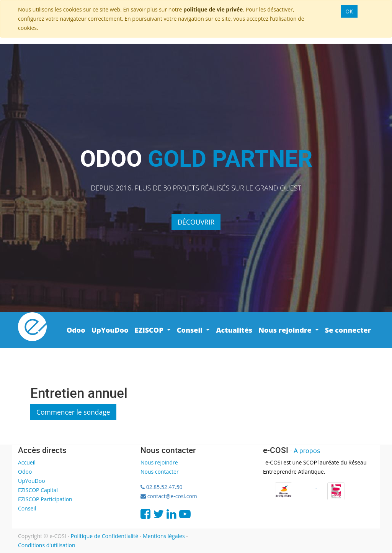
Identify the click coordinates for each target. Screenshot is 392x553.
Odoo (25, 472)
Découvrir (196, 222)
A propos (307, 450)
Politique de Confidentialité (105, 536)
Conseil (27, 508)
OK (349, 11)
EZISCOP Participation (45, 499)
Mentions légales (164, 536)
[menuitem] (76, 330)
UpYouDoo (32, 481)
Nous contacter (160, 472)
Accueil (27, 462)
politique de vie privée (213, 9)
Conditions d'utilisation (47, 545)
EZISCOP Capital (38, 490)
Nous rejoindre (159, 462)
